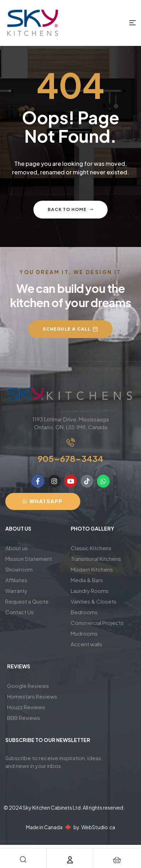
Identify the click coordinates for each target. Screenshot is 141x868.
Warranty (16, 591)
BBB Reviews (24, 718)
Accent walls (86, 644)
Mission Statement (29, 559)
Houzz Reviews (26, 707)
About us (17, 548)
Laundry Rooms (90, 591)
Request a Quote (27, 601)
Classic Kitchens (91, 548)
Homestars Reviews (32, 696)
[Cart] (117, 860)
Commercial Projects (97, 623)
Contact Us (20, 612)
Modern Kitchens (92, 569)
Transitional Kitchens (96, 559)
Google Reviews (28, 686)
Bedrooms (84, 612)
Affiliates (16, 580)
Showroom (19, 569)
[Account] (70, 860)
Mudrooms (84, 633)
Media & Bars (87, 580)
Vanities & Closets (94, 601)
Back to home (70, 209)
